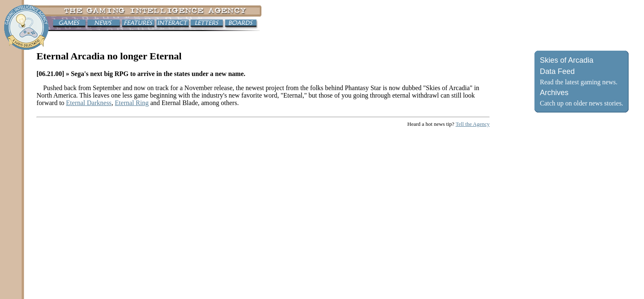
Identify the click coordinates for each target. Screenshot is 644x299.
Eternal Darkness (89, 103)
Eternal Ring (132, 103)
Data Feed (557, 71)
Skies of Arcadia (567, 60)
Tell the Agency (473, 124)
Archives (554, 93)
